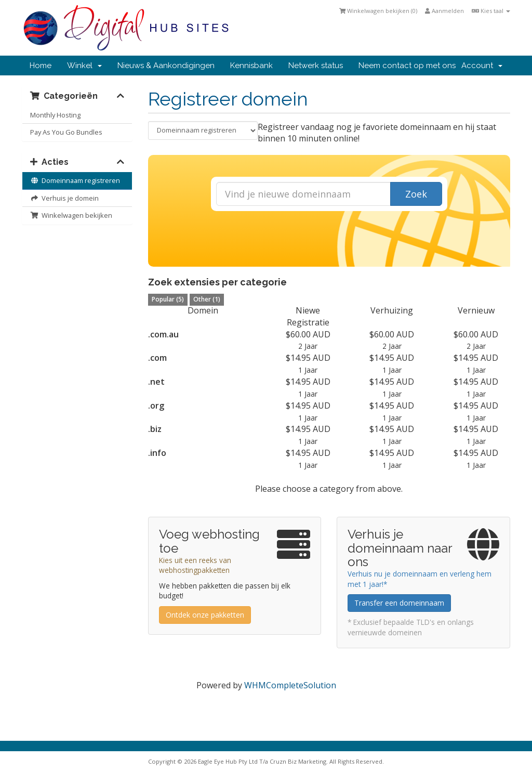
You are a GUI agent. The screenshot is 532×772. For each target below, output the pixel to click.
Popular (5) (168, 299)
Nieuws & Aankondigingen (166, 66)
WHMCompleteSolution (290, 685)
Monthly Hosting (55, 115)
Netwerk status (316, 66)
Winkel (84, 66)
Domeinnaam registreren (75, 180)
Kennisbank (251, 66)
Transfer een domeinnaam (399, 603)
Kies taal (491, 11)
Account (482, 66)
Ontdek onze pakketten (205, 615)
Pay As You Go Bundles (66, 132)
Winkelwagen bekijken (71, 215)
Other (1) (207, 299)
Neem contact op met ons (407, 66)
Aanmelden (444, 11)
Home (41, 66)
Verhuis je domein (64, 198)
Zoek (416, 194)
